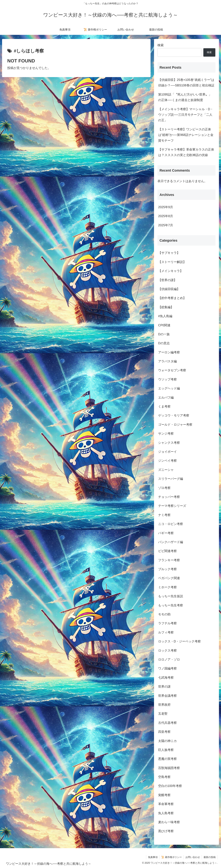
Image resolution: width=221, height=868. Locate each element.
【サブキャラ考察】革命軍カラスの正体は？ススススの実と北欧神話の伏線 (186, 152)
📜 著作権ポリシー (172, 857)
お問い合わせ (193, 857)
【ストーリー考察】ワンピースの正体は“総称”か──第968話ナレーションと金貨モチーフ (186, 135)
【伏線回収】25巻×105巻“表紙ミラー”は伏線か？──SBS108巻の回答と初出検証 (186, 83)
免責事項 (153, 857)
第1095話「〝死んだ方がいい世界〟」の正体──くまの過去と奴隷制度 (185, 97)
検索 (161, 45)
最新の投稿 (210, 857)
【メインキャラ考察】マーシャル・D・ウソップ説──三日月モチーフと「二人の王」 (186, 115)
